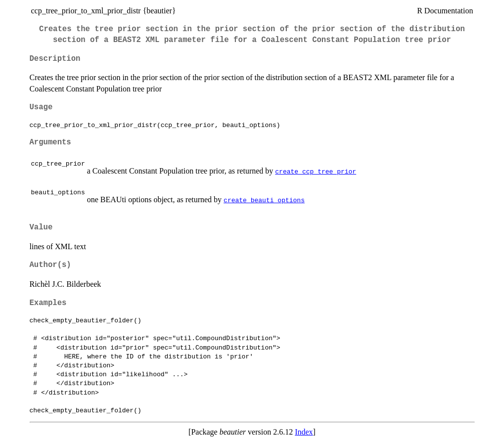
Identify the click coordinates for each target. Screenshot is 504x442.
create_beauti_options (264, 200)
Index (304, 432)
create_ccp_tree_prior (316, 171)
